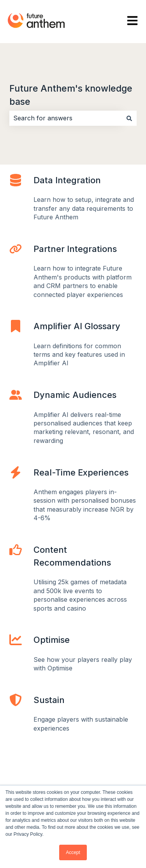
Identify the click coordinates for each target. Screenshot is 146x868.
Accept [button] (73, 852)
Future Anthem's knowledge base (71, 95)
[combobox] (66, 118)
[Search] (129, 118)
